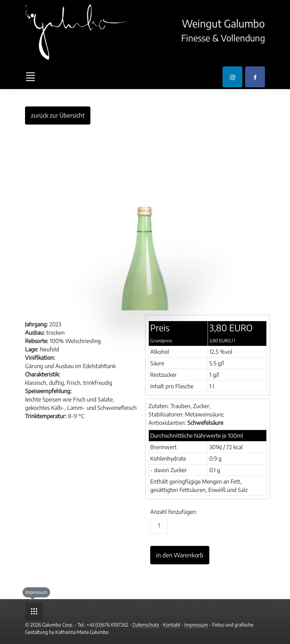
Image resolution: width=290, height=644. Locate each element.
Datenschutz (146, 625)
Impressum (196, 625)
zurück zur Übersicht (58, 115)
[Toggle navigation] (30, 77)
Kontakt (172, 625)
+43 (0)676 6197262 (107, 625)
